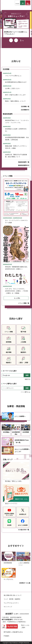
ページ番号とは (26, 392)
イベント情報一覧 (24, 303)
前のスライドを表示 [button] (11, 40)
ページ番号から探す (10, 384)
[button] (17, 3)
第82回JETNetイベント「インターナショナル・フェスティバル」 (17, 122)
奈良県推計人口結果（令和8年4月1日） (16, 130)
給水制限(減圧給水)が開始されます (16, 82)
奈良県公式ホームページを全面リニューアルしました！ (16, 33)
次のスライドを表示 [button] (16, 40)
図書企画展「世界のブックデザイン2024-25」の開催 (16, 147)
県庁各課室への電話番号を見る (13, 632)
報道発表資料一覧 (24, 162)
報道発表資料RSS (24, 165)
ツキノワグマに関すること (13, 76)
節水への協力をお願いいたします (15, 95)
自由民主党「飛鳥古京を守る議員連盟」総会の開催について (16, 156)
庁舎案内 (6, 636)
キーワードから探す (10, 371)
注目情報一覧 (25, 107)
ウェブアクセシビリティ (11, 603)
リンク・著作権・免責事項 (12, 599)
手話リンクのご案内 (25, 626)
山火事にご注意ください (13, 88)
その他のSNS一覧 (24, 530)
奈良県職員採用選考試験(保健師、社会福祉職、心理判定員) (17, 139)
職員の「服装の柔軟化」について (15, 101)
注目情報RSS (25, 110)
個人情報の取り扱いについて (13, 595)
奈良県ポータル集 (25, 583)
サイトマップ (8, 607)
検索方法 (28, 379)
